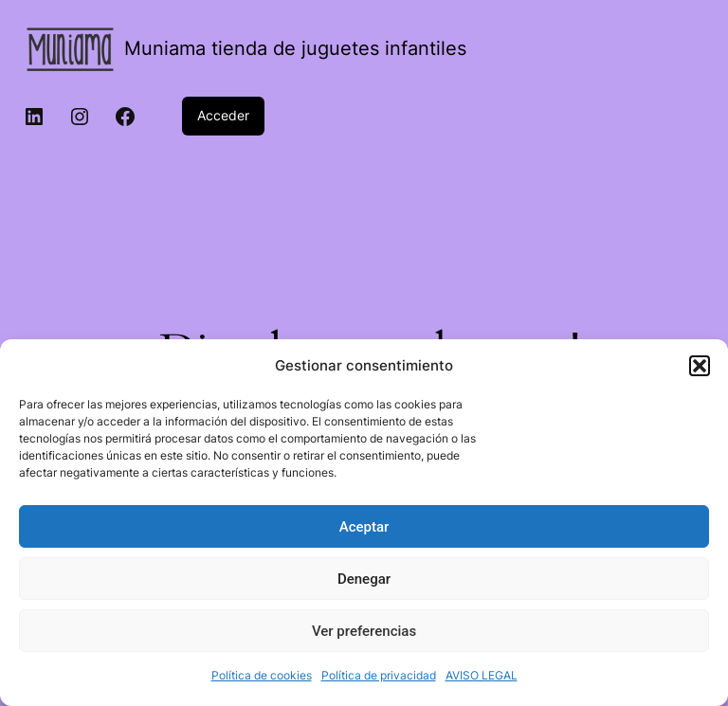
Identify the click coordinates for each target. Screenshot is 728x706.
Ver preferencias (364, 631)
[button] (700, 366)
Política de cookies (262, 675)
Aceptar (364, 527)
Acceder (223, 115)
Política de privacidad (379, 675)
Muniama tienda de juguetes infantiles (295, 48)
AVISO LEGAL (482, 675)
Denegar (364, 579)
